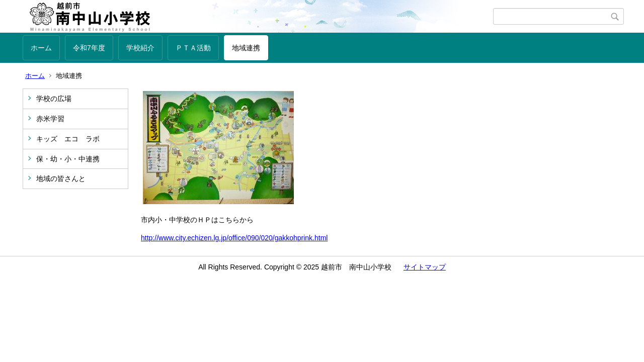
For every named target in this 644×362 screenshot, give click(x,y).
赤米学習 (50, 119)
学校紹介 (140, 48)
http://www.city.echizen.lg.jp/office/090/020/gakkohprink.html (234, 238)
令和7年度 (89, 48)
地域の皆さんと (61, 178)
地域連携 (246, 48)
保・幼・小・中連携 (68, 159)
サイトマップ (425, 267)
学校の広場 (54, 99)
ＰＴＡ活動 (193, 48)
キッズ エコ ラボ (68, 139)
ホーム (41, 48)
